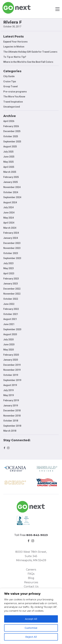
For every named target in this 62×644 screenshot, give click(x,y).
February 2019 (11, 400)
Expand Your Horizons (15, 42)
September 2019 (12, 380)
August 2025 (10, 147)
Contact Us (31, 587)
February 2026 (11, 126)
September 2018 (12, 426)
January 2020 (11, 360)
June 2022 (9, 304)
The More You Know (14, 97)
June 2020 (9, 344)
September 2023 (12, 258)
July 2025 (8, 152)
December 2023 (12, 243)
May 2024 (9, 218)
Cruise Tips (10, 81)
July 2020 (8, 340)
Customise (31, 628)
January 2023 (11, 284)
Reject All (31, 637)
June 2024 (9, 213)
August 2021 (10, 319)
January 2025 (11, 182)
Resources (31, 582)
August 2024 (10, 202)
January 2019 (11, 406)
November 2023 (12, 248)
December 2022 (12, 289)
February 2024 (11, 233)
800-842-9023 (37, 535)
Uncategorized (12, 107)
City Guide (9, 76)
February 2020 (11, 355)
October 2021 (11, 314)
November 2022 (12, 294)
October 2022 (11, 299)
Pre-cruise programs (15, 92)
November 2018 (12, 416)
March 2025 (10, 172)
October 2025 (11, 136)
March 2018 (10, 431)
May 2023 (9, 268)
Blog (31, 578)
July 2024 (8, 207)
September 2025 (12, 142)
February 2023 (11, 279)
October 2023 (11, 253)
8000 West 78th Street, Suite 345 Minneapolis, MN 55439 (31, 556)
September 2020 (12, 329)
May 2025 (9, 162)
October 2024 (11, 192)
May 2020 (9, 350)
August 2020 (10, 334)
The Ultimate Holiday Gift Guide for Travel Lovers (30, 52)
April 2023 (9, 273)
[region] (31, 616)
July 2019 (8, 390)
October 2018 (11, 421)
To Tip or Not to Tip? (15, 57)
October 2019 (11, 375)
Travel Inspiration (13, 102)
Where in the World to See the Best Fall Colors (28, 62)
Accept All (31, 619)
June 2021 (9, 324)
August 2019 (10, 385)
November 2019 (12, 370)
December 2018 (12, 411)
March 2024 (10, 228)
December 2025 (12, 131)
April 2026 (9, 121)
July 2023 (8, 263)
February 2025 (11, 177)
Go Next (17, 8)
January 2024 (11, 238)
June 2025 (9, 157)
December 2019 (12, 365)
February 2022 (11, 309)
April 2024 (9, 223)
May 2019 (9, 395)
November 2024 (12, 187)
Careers (31, 570)
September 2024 (12, 197)
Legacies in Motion (14, 47)
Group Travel (10, 86)
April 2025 (9, 167)
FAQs (31, 574)
